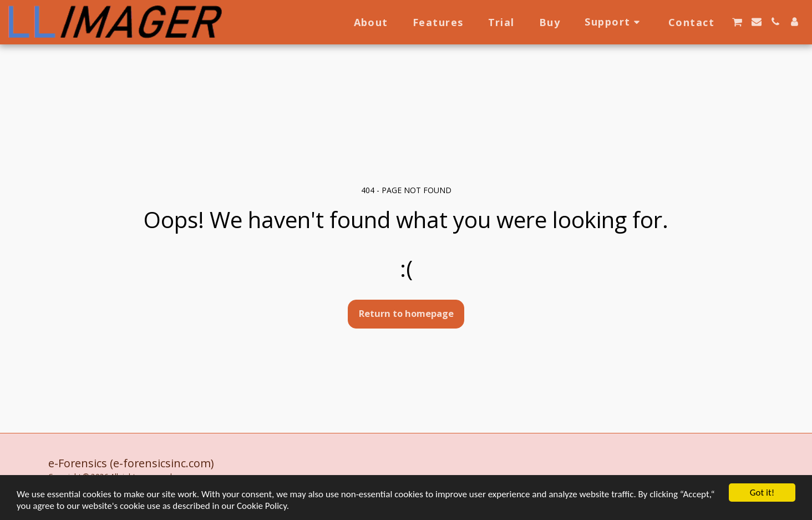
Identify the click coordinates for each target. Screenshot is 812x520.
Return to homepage (406, 313)
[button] (614, 22)
